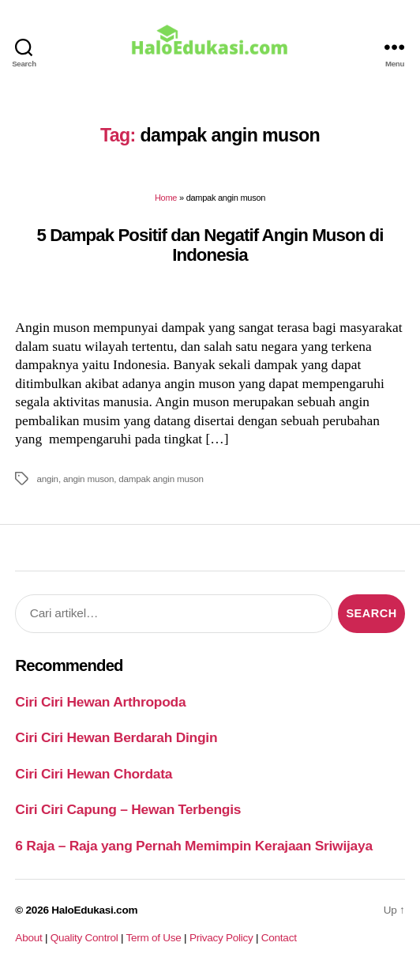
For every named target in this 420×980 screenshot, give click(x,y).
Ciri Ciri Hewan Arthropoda (100, 702)
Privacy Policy (221, 938)
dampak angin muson (161, 479)
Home (166, 198)
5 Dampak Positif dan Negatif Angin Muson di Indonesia (210, 245)
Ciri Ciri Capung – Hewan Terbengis (128, 809)
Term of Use (153, 938)
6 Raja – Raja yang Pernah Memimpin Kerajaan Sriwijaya (193, 846)
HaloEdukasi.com (94, 910)
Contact (279, 938)
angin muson (88, 479)
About (28, 938)
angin (47, 479)
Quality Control (84, 938)
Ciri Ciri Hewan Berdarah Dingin (116, 737)
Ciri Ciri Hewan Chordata (94, 774)
